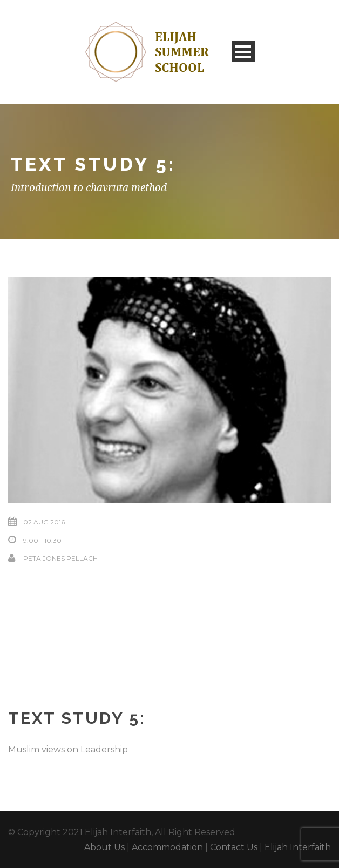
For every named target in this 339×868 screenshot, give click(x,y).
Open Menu (243, 52)
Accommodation (167, 847)
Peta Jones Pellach (60, 558)
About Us (104, 847)
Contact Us (234, 847)
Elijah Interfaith (298, 847)
